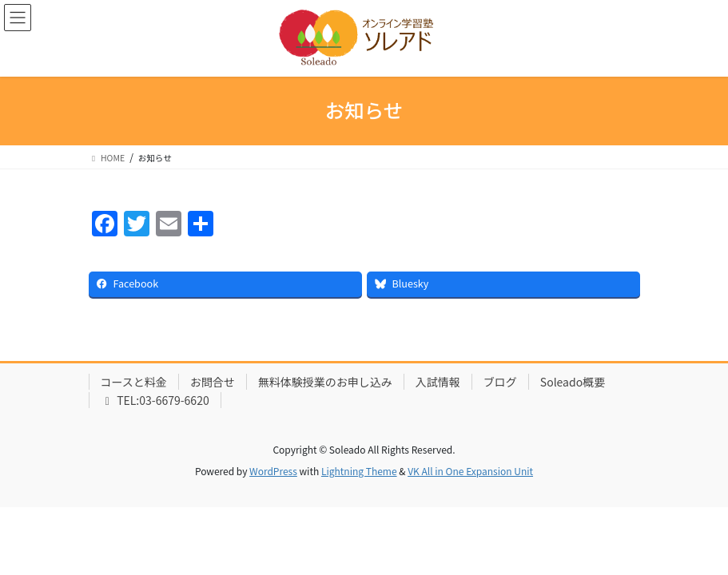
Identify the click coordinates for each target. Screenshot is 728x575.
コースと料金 (134, 382)
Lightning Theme (359, 471)
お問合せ (213, 382)
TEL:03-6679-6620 (155, 400)
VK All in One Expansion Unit (470, 471)
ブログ (500, 382)
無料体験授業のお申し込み (325, 382)
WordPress (273, 471)
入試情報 (438, 382)
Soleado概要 (573, 382)
